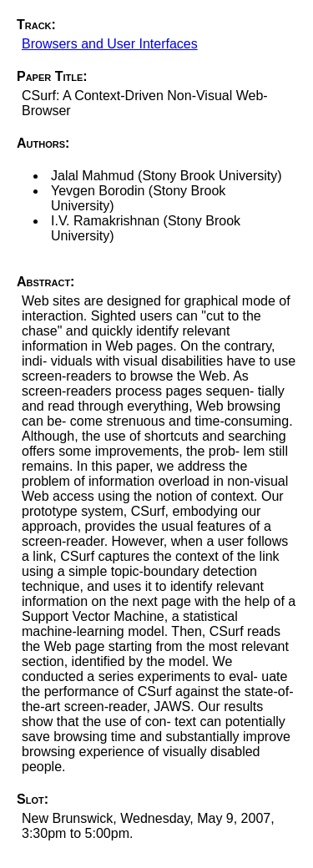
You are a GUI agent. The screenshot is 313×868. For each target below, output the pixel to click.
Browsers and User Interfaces (110, 44)
